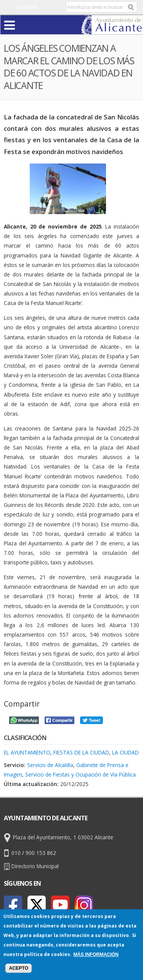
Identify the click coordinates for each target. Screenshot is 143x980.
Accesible (27, 7)
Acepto (18, 968)
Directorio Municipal (35, 866)
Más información (96, 955)
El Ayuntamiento (27, 752)
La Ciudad (125, 752)
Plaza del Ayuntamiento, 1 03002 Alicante (63, 837)
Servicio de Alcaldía (50, 765)
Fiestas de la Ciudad (81, 752)
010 (16, 853)
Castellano (47, 7)
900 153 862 (41, 853)
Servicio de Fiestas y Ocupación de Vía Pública (80, 774)
